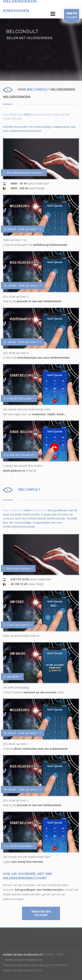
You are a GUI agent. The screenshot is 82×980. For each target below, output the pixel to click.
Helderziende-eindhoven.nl (22, 955)
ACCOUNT (72, 16)
